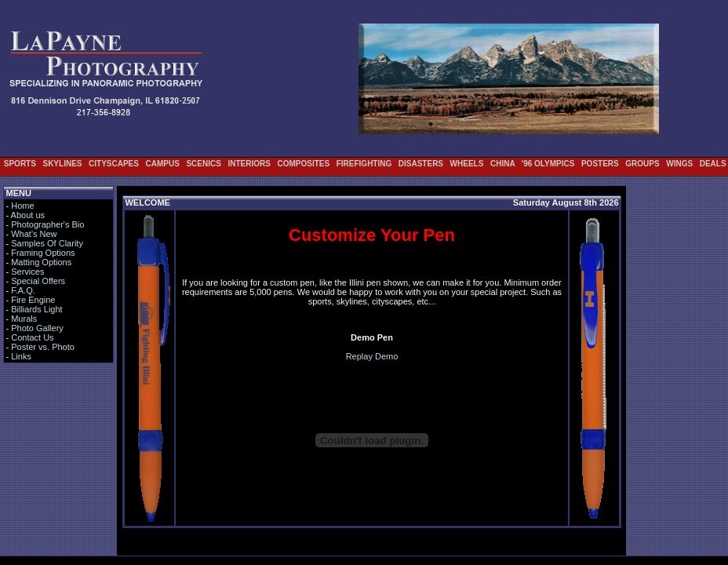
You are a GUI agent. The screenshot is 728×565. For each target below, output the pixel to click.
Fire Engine (33, 300)
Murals (24, 319)
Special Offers (38, 281)
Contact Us (32, 337)
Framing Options (43, 253)
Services (27, 272)
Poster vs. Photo (43, 347)
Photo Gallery (37, 328)
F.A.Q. (23, 290)
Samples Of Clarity (47, 243)
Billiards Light (36, 309)
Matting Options (41, 262)
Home (22, 206)
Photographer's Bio (47, 224)
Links (21, 356)
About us (28, 215)
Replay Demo (372, 356)
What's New (34, 234)
